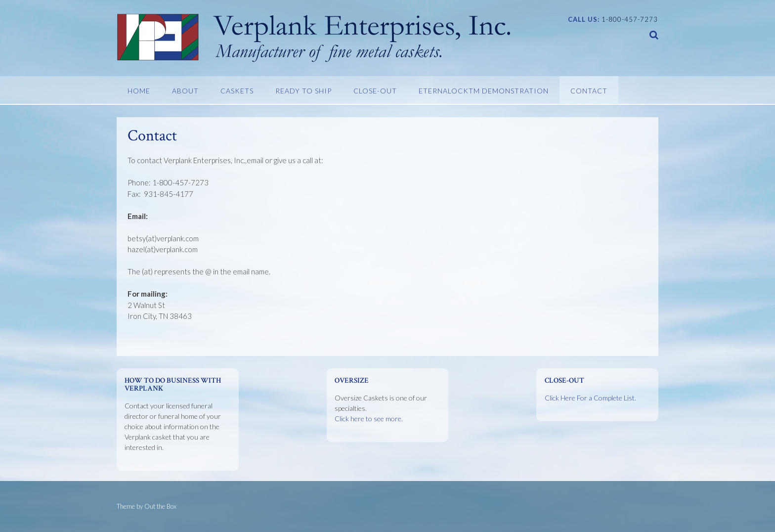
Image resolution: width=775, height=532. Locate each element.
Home (139, 91)
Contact (589, 91)
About (185, 91)
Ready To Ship (303, 91)
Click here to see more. (369, 419)
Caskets (237, 91)
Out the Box (160, 506)
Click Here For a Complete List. (590, 398)
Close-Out (375, 91)
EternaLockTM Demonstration (484, 91)
